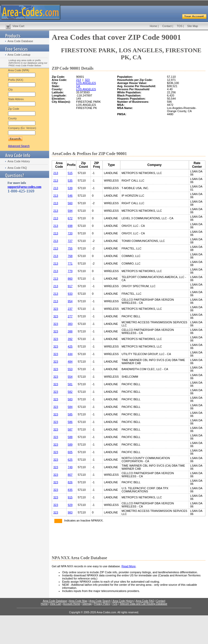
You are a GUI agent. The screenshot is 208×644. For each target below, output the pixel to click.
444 (70, 354)
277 (70, 316)
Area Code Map (78, 601)
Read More (128, 566)
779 (70, 271)
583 (70, 399)
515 (70, 173)
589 (70, 445)
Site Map (193, 26)
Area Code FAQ (17, 168)
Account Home (71, 604)
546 (70, 196)
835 (70, 490)
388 (70, 331)
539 (70, 188)
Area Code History (19, 161)
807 (70, 475)
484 (70, 362)
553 (70, 369)
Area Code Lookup (19, 55)
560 (70, 203)
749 (70, 467)
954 (70, 301)
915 (70, 497)
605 (70, 452)
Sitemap (87, 604)
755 (70, 248)
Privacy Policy (102, 604)
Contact (167, 26)
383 (70, 324)
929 (70, 505)
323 (87, 80)
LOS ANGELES (86, 83)
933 (70, 294)
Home (153, 26)
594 (70, 211)
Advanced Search (19, 146)
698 (70, 226)
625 (70, 460)
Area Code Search (100, 601)
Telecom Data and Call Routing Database (143, 604)
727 (70, 241)
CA (78, 86)
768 (70, 256)
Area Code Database (20, 41)
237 (70, 309)
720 (70, 233)
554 (70, 377)
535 (70, 181)
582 (70, 392)
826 (70, 482)
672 (70, 218)
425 (70, 346)
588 (70, 437)
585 (70, 414)
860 (70, 279)
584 (70, 407)
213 (79, 80)
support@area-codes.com (24, 187)
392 (70, 339)
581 (70, 384)
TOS (180, 26)
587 (70, 429)
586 (70, 422)
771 (70, 263)
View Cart (18, 26)
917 (70, 286)
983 (70, 512)
